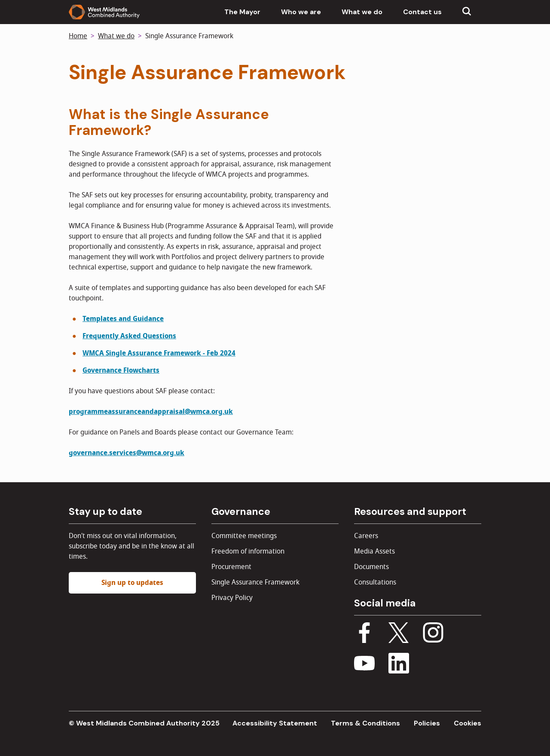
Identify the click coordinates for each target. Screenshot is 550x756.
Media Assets (374, 551)
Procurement (231, 567)
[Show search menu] (467, 12)
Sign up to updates (132, 583)
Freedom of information (248, 551)
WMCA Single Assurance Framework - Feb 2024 (159, 353)
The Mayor (242, 12)
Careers (366, 536)
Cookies (467, 723)
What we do (362, 12)
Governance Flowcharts (121, 370)
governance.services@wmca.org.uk (127, 453)
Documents (371, 567)
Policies (427, 723)
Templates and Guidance (123, 319)
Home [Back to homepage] (78, 36)
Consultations (375, 582)
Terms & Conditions (365, 723)
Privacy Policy (232, 598)
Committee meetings (244, 536)
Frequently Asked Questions (129, 336)
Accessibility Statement (275, 723)
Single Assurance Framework (255, 582)
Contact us (422, 12)
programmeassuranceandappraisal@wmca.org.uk (151, 412)
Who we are (301, 12)
